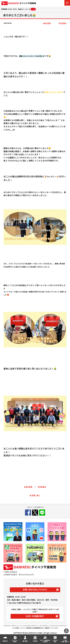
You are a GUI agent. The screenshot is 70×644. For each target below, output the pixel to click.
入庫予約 (35, 641)
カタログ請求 (55, 641)
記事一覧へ (36, 495)
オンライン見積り (15, 641)
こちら (33, 9)
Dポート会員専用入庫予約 (45, 641)
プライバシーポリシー (11, 626)
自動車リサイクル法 (51, 628)
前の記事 (48, 23)
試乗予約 (5, 641)
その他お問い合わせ (65, 641)
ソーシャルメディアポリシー (29, 626)
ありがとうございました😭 (19, 15)
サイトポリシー (45, 626)
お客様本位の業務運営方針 (34, 628)
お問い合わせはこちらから (35, 590)
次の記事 (62, 23)
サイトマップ (56, 626)
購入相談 (25, 641)
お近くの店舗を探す (35, 616)
